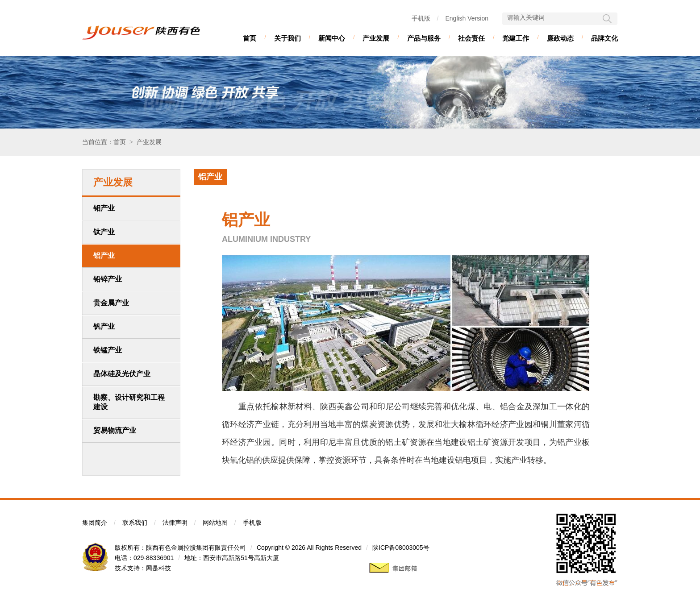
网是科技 (158, 568)
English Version (467, 18)
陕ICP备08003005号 (401, 548)
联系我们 (135, 523)
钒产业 (104, 326)
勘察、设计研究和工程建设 (129, 402)
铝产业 (104, 255)
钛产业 (104, 232)
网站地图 (215, 523)
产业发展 (376, 38)
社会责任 (471, 38)
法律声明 (175, 523)
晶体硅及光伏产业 (122, 374)
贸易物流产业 (115, 430)
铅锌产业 (108, 279)
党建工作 (516, 38)
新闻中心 (332, 38)
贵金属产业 (111, 303)
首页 (250, 38)
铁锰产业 (108, 350)
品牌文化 (604, 38)
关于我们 (287, 38)
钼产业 (104, 208)
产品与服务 (424, 38)
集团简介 (95, 523)
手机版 (421, 18)
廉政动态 (560, 38)
